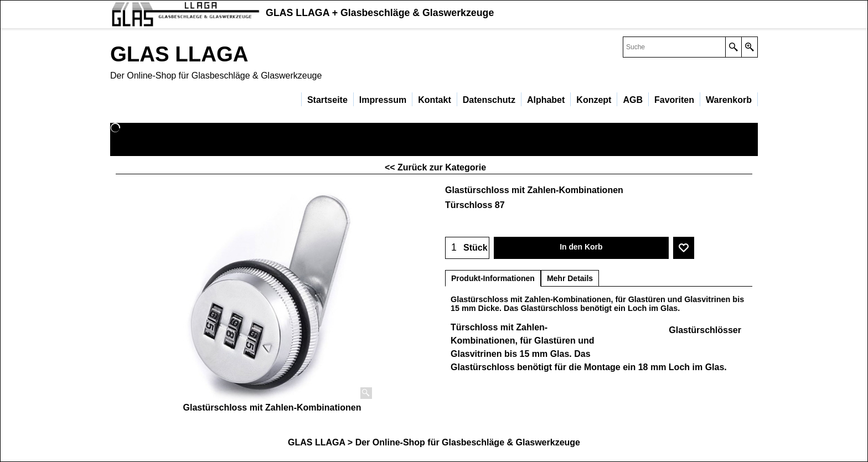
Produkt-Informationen (493, 278)
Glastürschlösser (705, 330)
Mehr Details (570, 278)
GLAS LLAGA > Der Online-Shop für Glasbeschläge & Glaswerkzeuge (434, 442)
